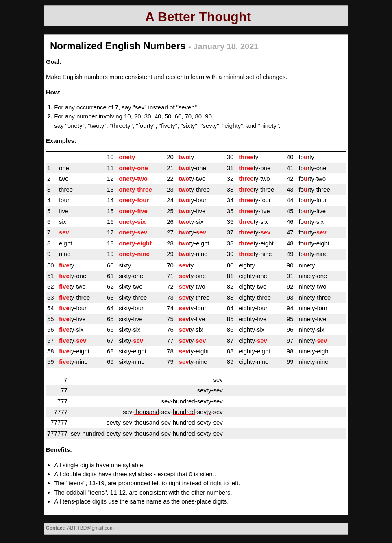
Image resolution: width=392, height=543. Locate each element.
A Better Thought (198, 17)
